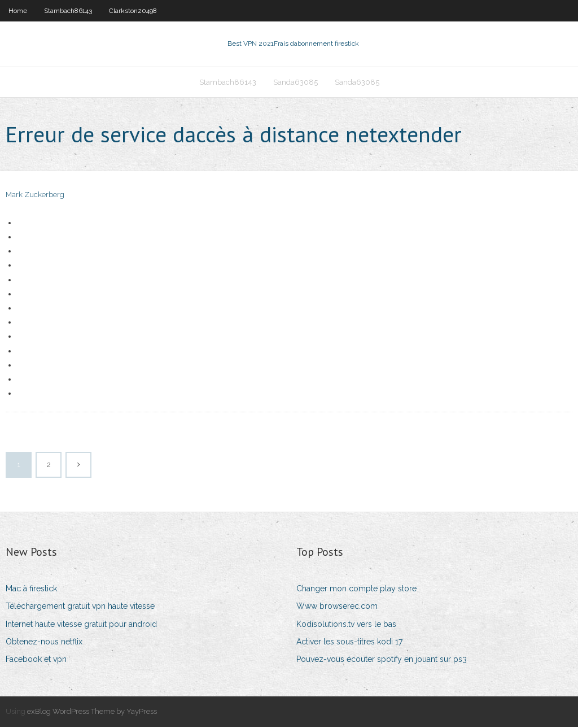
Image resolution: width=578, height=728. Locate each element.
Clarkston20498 (133, 11)
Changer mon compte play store (356, 590)
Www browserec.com (337, 608)
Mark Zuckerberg (35, 196)
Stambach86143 (68, 11)
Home (18, 11)
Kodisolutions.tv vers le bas (346, 625)
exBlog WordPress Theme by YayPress (92, 712)
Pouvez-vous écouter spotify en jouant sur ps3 (382, 660)
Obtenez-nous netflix (44, 643)
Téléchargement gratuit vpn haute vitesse (80, 608)
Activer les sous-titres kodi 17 (349, 643)
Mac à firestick (31, 590)
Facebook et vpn (36, 660)
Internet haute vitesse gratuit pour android (81, 625)
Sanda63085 (295, 83)
